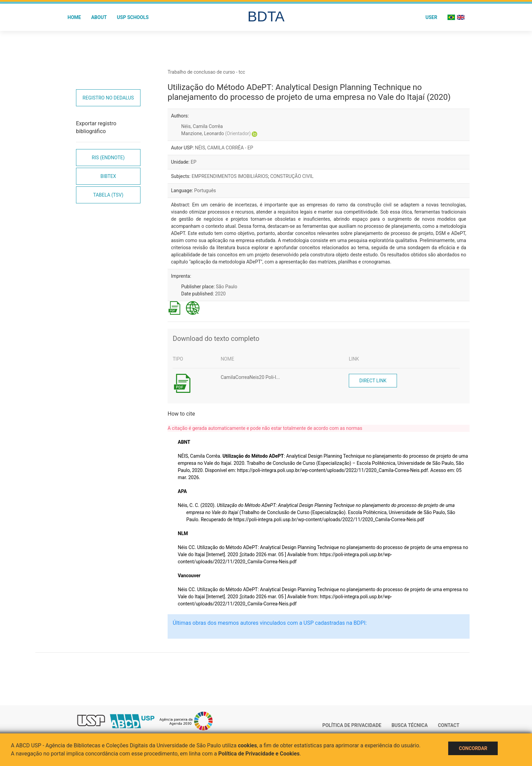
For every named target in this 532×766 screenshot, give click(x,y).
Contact (449, 725)
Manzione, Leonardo (216, 133)
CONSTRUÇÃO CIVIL (292, 176)
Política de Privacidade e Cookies (259, 754)
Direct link (373, 381)
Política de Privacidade (352, 725)
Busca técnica (410, 725)
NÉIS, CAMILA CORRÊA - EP (224, 148)
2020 (220, 294)
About (99, 17)
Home (74, 17)
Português (205, 190)
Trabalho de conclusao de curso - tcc (206, 72)
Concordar (473, 748)
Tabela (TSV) (108, 195)
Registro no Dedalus (108, 98)
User (431, 17)
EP (194, 162)
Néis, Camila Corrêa (202, 126)
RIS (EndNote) (108, 158)
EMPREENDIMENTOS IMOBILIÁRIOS (230, 176)
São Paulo (226, 287)
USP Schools (133, 17)
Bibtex (108, 176)
